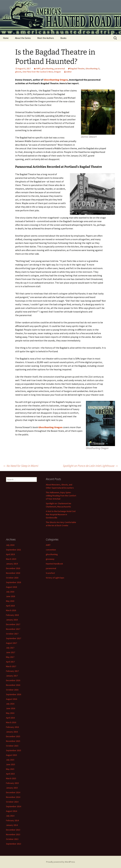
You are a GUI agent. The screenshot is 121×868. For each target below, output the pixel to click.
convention (51, 550)
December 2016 (13, 680)
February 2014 (12, 820)
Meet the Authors (46, 38)
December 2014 (13, 792)
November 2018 (13, 573)
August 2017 (11, 643)
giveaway (50, 559)
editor (69, 72)
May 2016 (10, 713)
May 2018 (10, 601)
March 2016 (11, 722)
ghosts (18, 72)
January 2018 (12, 620)
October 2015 (12, 746)
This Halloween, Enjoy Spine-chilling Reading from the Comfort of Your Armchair (61, 496)
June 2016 (11, 708)
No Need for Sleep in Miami (21, 466)
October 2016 (12, 690)
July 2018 (10, 592)
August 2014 (11, 811)
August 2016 (11, 699)
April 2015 (10, 774)
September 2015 (14, 750)
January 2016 (12, 732)
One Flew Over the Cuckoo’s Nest (38, 72)
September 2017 (14, 638)
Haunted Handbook (54, 564)
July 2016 (10, 704)
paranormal (60, 69)
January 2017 (12, 676)
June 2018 (11, 596)
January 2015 (12, 788)
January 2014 (12, 825)
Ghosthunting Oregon (56, 80)
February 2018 (12, 615)
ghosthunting (48, 69)
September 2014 (14, 806)
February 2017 (12, 671)
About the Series (23, 38)
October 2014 (12, 802)
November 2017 (13, 629)
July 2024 (10, 545)
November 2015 (13, 741)
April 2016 (10, 718)
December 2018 (13, 568)
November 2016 (13, 685)
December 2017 (13, 624)
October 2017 (12, 634)
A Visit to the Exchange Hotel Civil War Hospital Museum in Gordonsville (61, 514)
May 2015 (10, 769)
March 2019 (11, 559)
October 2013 (12, 839)
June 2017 (11, 652)
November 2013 (13, 834)
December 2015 (13, 736)
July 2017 (10, 648)
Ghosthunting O (93, 69)
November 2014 (13, 797)
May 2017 (10, 657)
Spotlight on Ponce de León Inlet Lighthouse (90, 466)
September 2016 (14, 694)
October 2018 (12, 578)
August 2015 (11, 755)
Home (6, 38)
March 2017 (11, 666)
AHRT (38, 69)
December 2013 (13, 830)
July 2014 (10, 816)
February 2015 (12, 783)
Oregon (57, 72)
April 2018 (10, 606)
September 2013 (14, 844)
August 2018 (11, 587)
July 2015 (10, 760)
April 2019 (10, 554)
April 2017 (10, 662)
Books (63, 38)
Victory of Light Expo (55, 578)
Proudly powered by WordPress (61, 862)
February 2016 (12, 727)
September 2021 (14, 550)
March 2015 (11, 778)
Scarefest (50, 573)
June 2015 (11, 764)
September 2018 (14, 582)
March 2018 (11, 610)
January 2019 (12, 564)
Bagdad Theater (77, 69)
